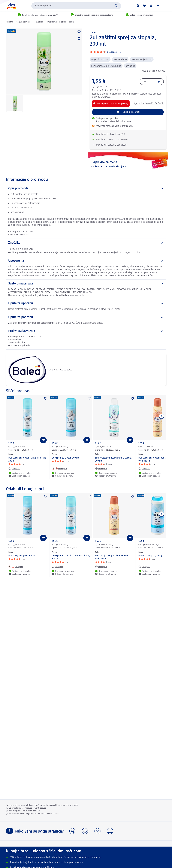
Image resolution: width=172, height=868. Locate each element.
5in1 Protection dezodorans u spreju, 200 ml (114, 459)
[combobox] (76, 6)
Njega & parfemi (23, 22)
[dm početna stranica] (11, 6)
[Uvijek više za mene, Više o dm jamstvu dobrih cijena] (128, 164)
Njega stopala (39, 22)
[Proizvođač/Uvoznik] (86, 331)
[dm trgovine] (138, 6)
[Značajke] (86, 243)
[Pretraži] (116, 6)
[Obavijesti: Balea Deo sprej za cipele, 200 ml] (59, 469)
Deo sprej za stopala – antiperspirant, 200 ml (27, 459)
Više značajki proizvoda (154, 71)
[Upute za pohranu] (86, 317)
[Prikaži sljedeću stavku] (162, 416)
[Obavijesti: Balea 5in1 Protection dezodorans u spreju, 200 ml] (101, 469)
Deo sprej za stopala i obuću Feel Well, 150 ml (112, 557)
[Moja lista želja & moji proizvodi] (144, 6)
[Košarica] (158, 6)
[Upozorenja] (86, 261)
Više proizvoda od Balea (40, 370)
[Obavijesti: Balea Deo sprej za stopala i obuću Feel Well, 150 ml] (144, 469)
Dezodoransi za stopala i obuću (61, 22)
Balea (93, 32)
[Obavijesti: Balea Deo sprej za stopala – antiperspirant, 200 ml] (14, 469)
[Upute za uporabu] (86, 304)
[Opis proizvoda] (86, 189)
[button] (164, 6)
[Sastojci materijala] (86, 284)
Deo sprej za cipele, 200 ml (65, 458)
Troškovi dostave (139, 94)
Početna (9, 22)
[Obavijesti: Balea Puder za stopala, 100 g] (144, 567)
